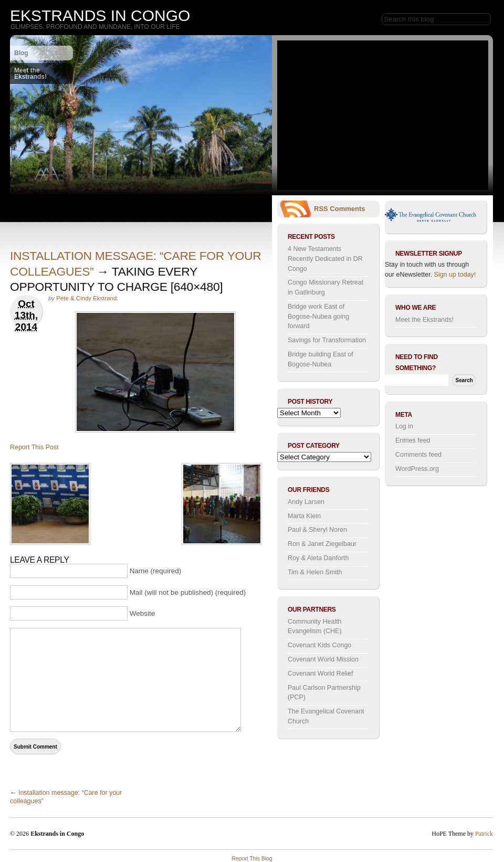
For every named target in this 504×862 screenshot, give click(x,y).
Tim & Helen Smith (315, 572)
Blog (21, 53)
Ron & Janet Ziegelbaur (322, 544)
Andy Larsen (306, 502)
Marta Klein (304, 516)
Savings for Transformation (327, 340)
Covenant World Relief (321, 674)
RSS (321, 209)
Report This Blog (252, 859)
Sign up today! (455, 275)
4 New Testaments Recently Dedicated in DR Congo (325, 259)
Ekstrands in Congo (100, 15)
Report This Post (34, 447)
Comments (347, 209)
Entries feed (413, 440)
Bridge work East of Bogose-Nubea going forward (318, 316)
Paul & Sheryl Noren (317, 530)
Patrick (484, 834)
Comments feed (418, 455)
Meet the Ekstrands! (30, 73)
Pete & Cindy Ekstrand (86, 298)
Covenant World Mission (323, 659)
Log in (404, 426)
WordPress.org (417, 469)
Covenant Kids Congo (319, 645)
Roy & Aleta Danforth (318, 558)
